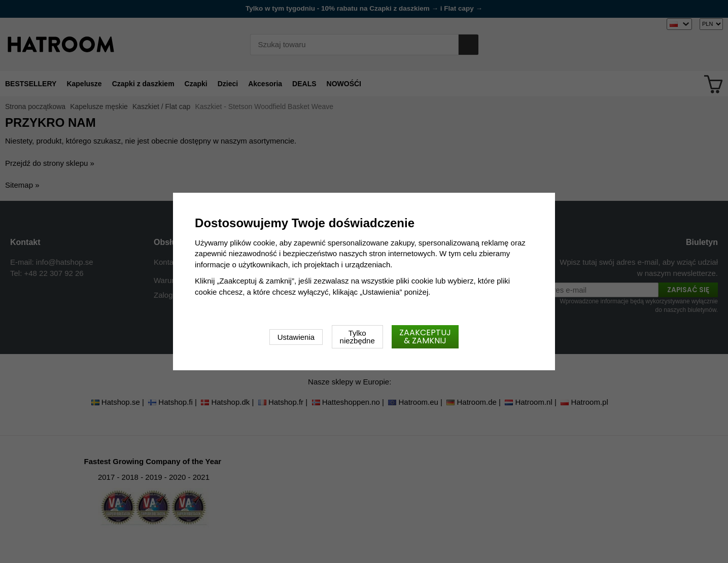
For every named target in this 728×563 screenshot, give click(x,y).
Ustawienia (296, 337)
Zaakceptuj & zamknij (425, 337)
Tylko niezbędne (357, 337)
